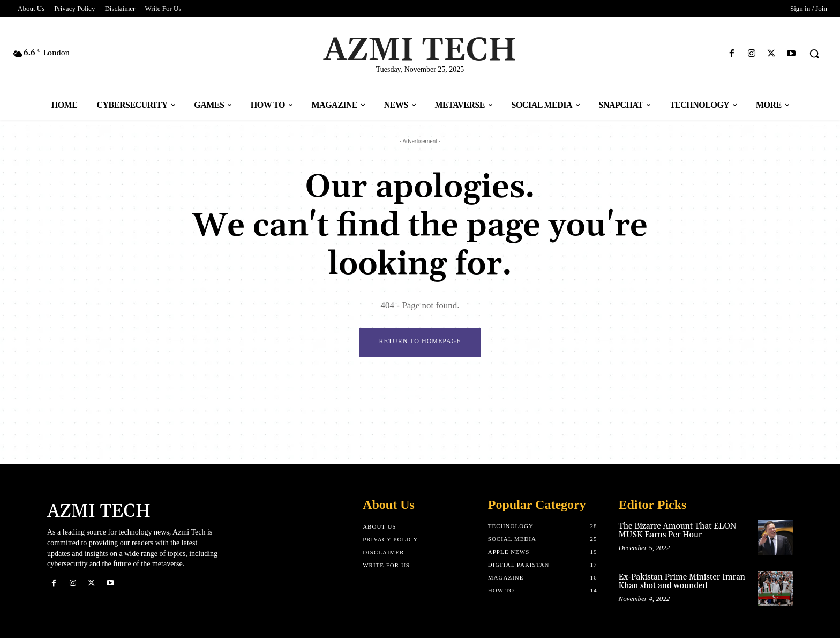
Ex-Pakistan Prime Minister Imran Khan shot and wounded (682, 582)
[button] (814, 54)
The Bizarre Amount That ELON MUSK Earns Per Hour (678, 531)
